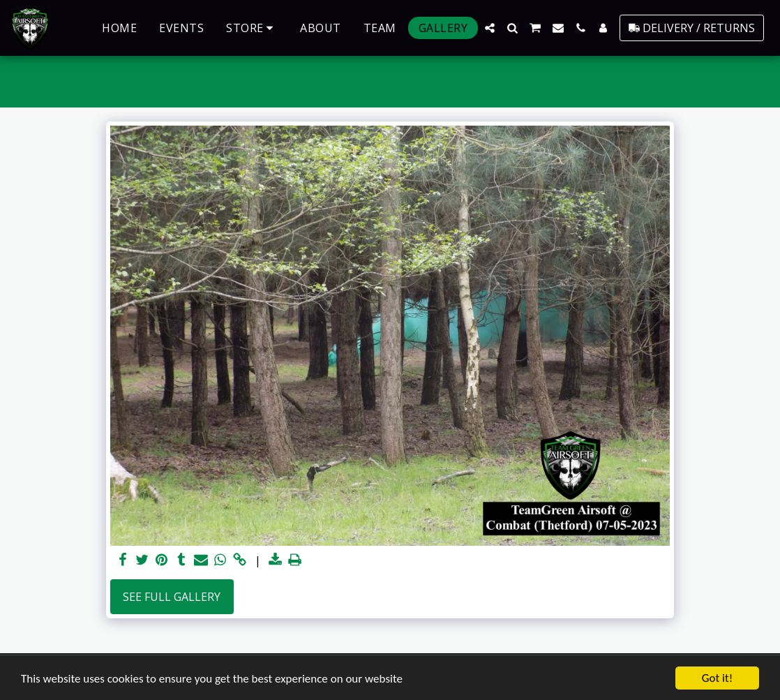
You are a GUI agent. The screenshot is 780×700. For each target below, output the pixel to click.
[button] (490, 28)
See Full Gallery (172, 597)
